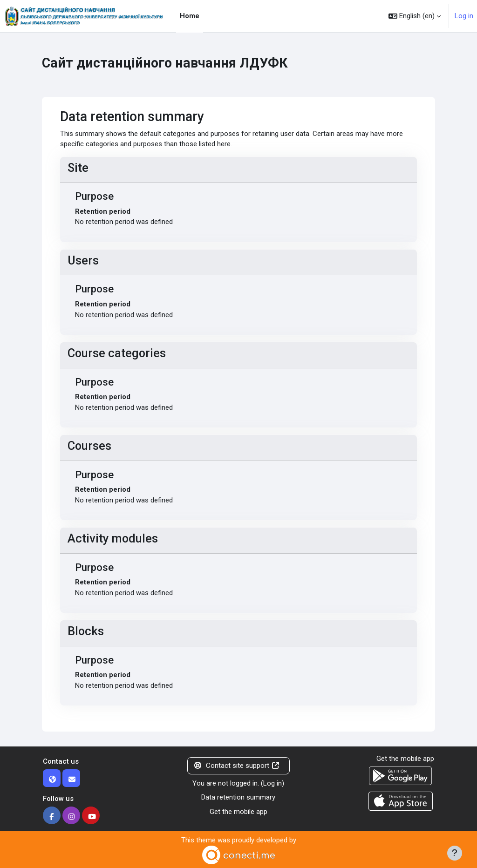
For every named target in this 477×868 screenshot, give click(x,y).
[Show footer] (455, 853)
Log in (464, 16)
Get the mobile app (238, 812)
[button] (415, 16)
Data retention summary (238, 797)
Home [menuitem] (190, 16)
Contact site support (237, 766)
